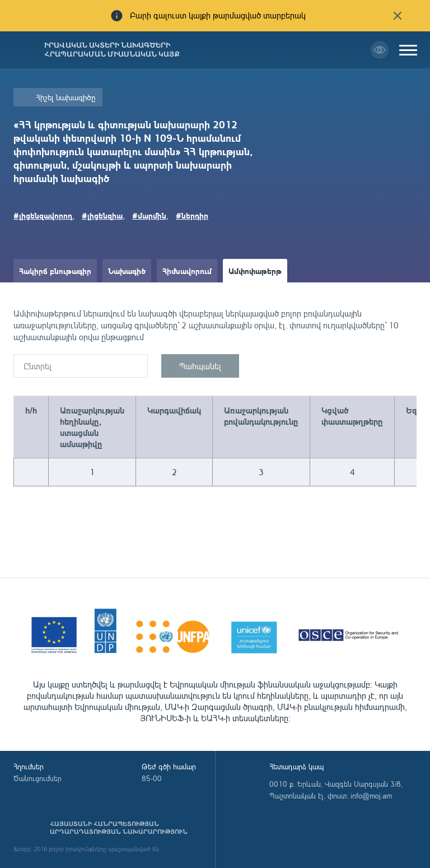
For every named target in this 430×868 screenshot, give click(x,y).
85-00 (152, 778)
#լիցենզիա (102, 215)
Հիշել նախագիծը (66, 97)
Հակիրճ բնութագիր (55, 271)
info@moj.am (371, 796)
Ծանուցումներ (38, 778)
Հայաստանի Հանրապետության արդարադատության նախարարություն (119, 828)
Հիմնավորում (187, 271)
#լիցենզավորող (43, 215)
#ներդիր (192, 215)
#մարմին (149, 215)
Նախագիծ (127, 271)
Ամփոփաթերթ (255, 271)
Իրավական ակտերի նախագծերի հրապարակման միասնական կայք (112, 50)
